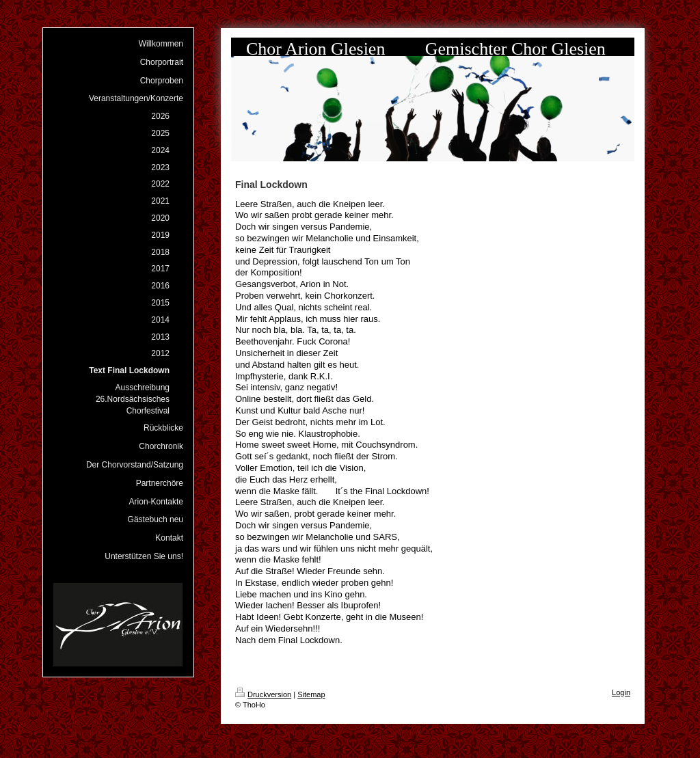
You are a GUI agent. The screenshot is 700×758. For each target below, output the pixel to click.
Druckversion (263, 694)
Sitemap (311, 694)
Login (621, 692)
